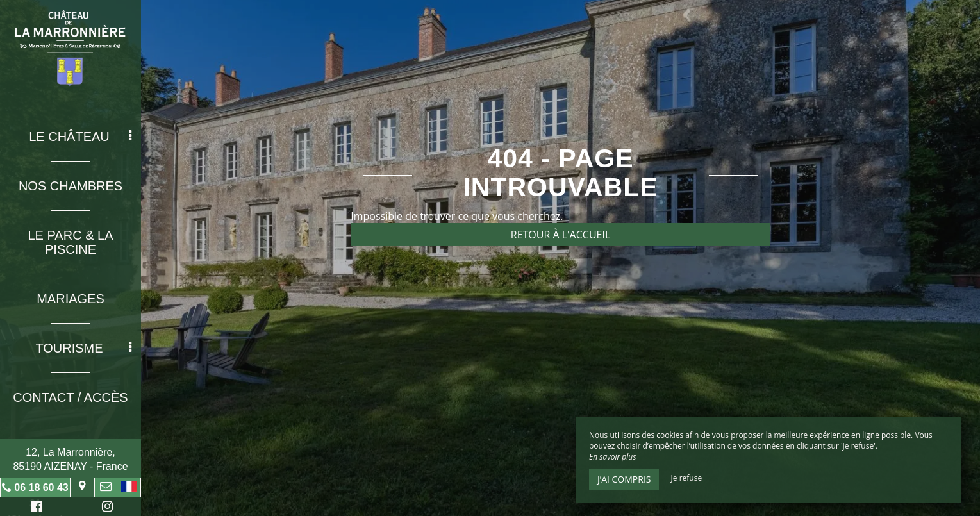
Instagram (105, 508)
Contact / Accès (70, 397)
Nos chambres (71, 186)
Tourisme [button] (83, 348)
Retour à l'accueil (561, 235)
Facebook (35, 508)
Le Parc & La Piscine (70, 242)
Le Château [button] (80, 137)
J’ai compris (624, 479)
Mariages (71, 299)
